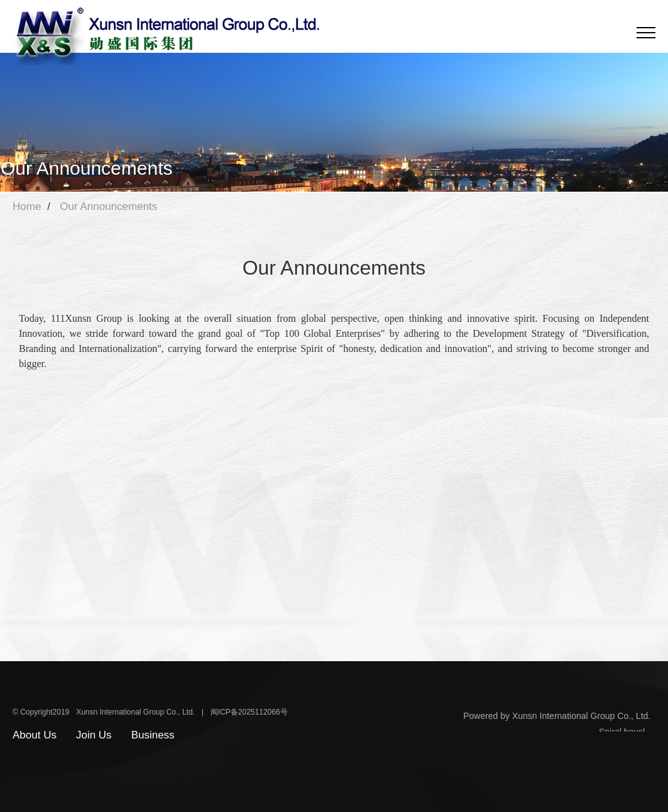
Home (27, 206)
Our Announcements (108, 206)
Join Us (94, 735)
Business (153, 735)
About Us (35, 735)
